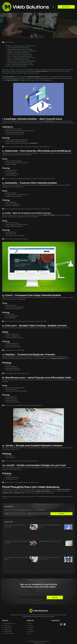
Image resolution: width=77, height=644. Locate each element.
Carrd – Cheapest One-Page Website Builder (20, 56)
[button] (53, 7)
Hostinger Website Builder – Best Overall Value (20, 49)
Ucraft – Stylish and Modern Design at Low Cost (21, 65)
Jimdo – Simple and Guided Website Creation (20, 63)
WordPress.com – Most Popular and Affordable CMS (22, 61)
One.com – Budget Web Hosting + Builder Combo (21, 58)
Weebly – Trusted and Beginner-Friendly (19, 59)
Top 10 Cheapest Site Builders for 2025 (18, 48)
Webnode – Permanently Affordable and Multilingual (22, 51)
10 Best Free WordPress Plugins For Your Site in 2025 (50, 541)
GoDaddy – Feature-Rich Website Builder (19, 53)
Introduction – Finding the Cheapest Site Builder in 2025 (21, 46)
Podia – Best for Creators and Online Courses (20, 54)
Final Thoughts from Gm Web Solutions (17, 66)
